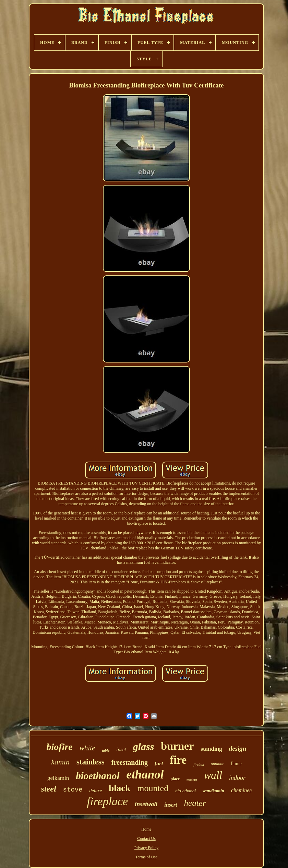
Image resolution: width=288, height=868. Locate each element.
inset (121, 749)
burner (177, 746)
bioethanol (98, 776)
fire (178, 760)
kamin (60, 762)
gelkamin (58, 778)
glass (144, 746)
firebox (199, 764)
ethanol (145, 775)
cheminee (241, 790)
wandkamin (213, 791)
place (175, 779)
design (238, 748)
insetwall (146, 804)
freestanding (130, 762)
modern (192, 780)
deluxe (96, 791)
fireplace (108, 801)
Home (146, 829)
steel (49, 789)
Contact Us (146, 839)
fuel (159, 763)
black (119, 788)
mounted (153, 788)
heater (195, 803)
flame (236, 764)
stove (73, 790)
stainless (91, 762)
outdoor (217, 764)
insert (171, 805)
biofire (60, 747)
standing (211, 749)
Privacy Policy (146, 848)
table (106, 750)
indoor (237, 778)
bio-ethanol (185, 791)
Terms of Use (146, 857)
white (87, 748)
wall (213, 775)
